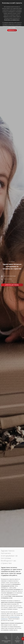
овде (14, 27)
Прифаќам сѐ (12, 30)
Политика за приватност (12, 20)
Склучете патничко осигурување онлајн (12, 285)
